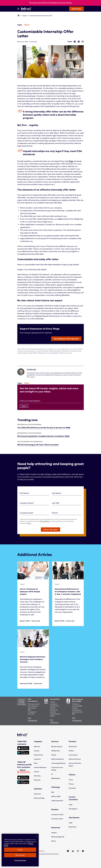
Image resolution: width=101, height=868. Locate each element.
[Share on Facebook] (75, 42)
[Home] (18, 16)
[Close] (36, 837)
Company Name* (27, 503)
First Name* (24, 493)
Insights (24, 16)
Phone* (55, 513)
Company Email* (27, 513)
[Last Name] (67, 493)
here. (29, 523)
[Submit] (24, 406)
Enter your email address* (30, 401)
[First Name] (34, 493)
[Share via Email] (83, 42)
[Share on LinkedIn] (79, 42)
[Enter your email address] (51, 401)
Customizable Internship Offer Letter (41, 16)
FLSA (71, 161)
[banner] (50, 3)
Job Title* (56, 503)
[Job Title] (67, 503)
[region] (20, 850)
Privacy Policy (45, 521)
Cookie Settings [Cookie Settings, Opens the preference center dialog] (20, 860)
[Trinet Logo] (27, 9)
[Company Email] (34, 513)
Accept (20, 850)
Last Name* (57, 493)
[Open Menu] (18, 9)
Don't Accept (20, 855)
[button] (50, 530)
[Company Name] (34, 503)
